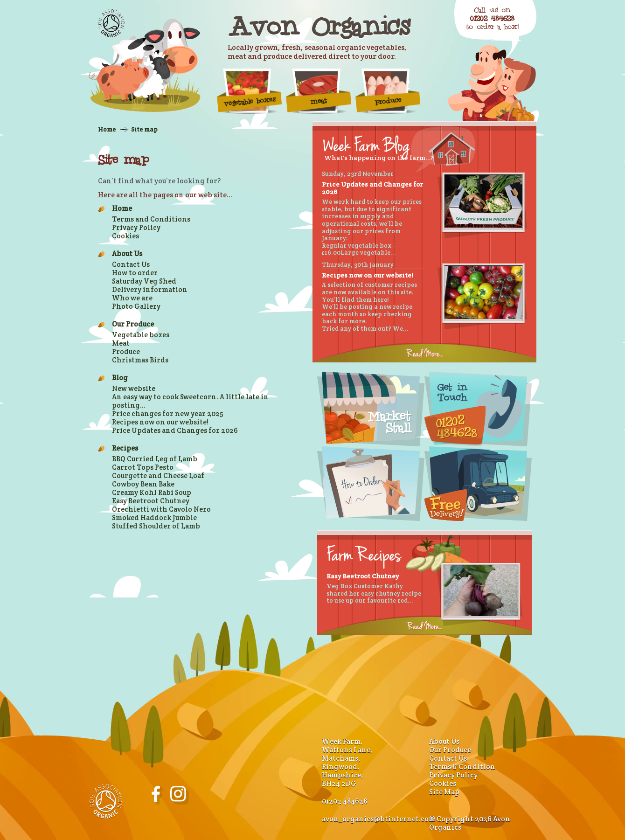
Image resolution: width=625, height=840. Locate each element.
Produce (388, 91)
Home (107, 129)
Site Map (444, 792)
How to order (135, 273)
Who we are (132, 298)
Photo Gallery (136, 306)
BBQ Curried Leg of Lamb (155, 459)
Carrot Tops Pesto (143, 467)
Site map (144, 129)
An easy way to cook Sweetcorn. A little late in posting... (190, 401)
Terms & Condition (462, 767)
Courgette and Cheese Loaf (158, 476)
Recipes (125, 448)
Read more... (424, 353)
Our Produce (133, 324)
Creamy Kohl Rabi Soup (152, 492)
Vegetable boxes (141, 335)
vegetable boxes (250, 91)
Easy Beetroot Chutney (151, 501)
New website (134, 388)
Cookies (125, 236)
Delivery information (150, 289)
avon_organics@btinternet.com (378, 819)
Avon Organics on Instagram (180, 795)
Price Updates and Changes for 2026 (175, 430)
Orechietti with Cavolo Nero (161, 509)
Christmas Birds (140, 360)
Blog (120, 378)
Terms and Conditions (151, 219)
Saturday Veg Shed (144, 281)
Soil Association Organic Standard (111, 23)
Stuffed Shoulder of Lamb (156, 526)
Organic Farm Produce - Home (145, 65)
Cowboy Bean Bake (143, 484)
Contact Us (131, 264)
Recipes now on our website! (160, 422)
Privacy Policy (136, 227)
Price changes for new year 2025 (167, 413)
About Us (127, 253)
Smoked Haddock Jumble (154, 517)
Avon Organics (319, 26)
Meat (319, 91)
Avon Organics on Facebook (157, 795)
